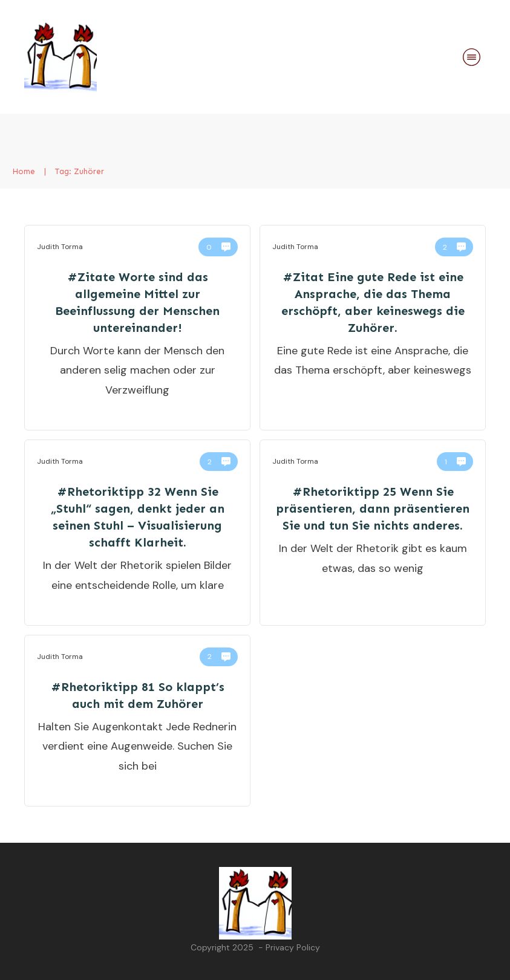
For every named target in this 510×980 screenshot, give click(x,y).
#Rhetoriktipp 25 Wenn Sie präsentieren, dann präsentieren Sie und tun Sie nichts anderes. (373, 508)
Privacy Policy (293, 947)
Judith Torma (60, 247)
